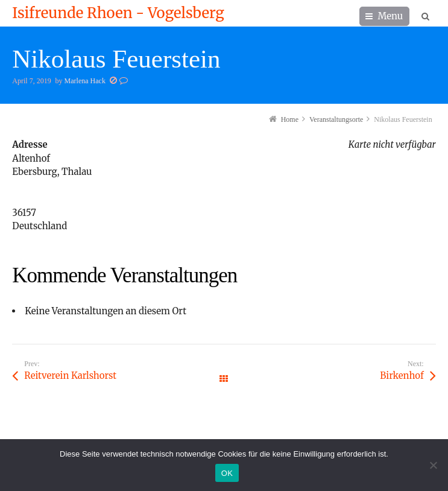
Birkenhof (402, 375)
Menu (391, 16)
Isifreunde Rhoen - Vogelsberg (118, 13)
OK (227, 473)
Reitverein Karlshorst (70, 375)
